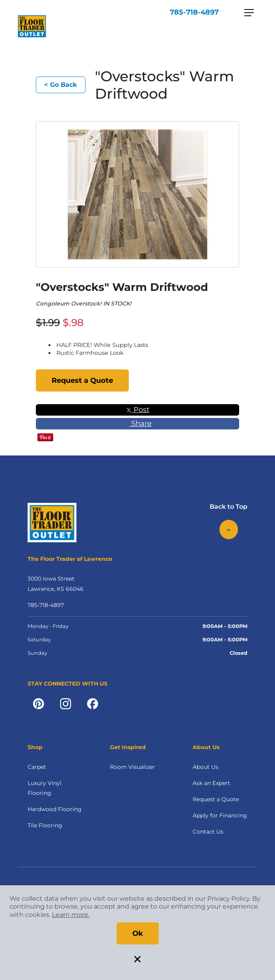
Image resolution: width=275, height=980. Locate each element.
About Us (205, 767)
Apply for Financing (220, 815)
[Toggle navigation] (249, 13)
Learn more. (71, 915)
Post (138, 410)
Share (138, 423)
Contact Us (208, 832)
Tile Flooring (45, 825)
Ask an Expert (211, 783)
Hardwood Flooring (55, 809)
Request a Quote (82, 380)
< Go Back (61, 85)
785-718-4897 (194, 12)
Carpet (37, 767)
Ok (138, 933)
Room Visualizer (132, 767)
